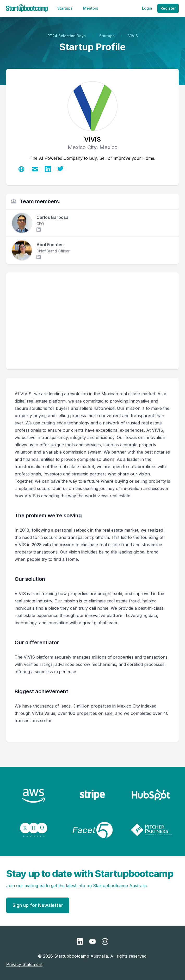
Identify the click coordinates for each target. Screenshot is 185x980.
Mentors (91, 8)
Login (147, 8)
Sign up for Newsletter (38, 905)
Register (168, 8)
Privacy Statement (24, 964)
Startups (65, 8)
